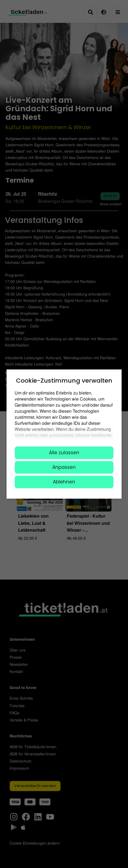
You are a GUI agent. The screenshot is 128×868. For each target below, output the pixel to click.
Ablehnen (64, 482)
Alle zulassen (64, 453)
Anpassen (64, 467)
